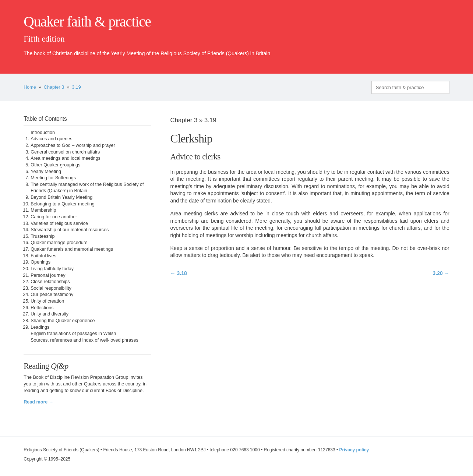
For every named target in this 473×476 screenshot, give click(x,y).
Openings (40, 262)
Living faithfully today (52, 269)
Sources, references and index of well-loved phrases (84, 340)
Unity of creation (47, 301)
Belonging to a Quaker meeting (63, 204)
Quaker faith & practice (87, 22)
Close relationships (50, 282)
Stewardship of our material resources (70, 230)
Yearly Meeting (46, 172)
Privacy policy (354, 450)
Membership (43, 210)
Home (30, 87)
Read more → (38, 402)
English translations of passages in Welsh (73, 334)
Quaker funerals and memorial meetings (72, 249)
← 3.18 (179, 273)
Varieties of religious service (59, 223)
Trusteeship (43, 236)
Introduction (43, 133)
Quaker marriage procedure (59, 243)
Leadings (40, 327)
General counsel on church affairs (65, 152)
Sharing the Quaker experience (63, 321)
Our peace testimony (52, 295)
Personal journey (48, 275)
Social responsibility (51, 288)
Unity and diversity (50, 314)
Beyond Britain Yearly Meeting (61, 197)
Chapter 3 (54, 87)
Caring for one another (54, 217)
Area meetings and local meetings (66, 158)
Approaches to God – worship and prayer (73, 145)
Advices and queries (51, 139)
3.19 (76, 87)
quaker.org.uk (427, 34)
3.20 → (441, 273)
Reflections (42, 308)
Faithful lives (43, 256)
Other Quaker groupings (55, 165)
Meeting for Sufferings (53, 178)
